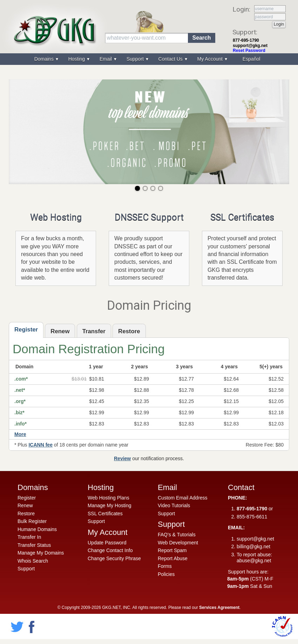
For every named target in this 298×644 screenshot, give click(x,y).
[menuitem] (251, 59)
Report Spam (172, 550)
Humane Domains (37, 529)
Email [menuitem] (106, 59)
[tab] (26, 330)
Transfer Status (34, 545)
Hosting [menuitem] (77, 59)
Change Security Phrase (114, 558)
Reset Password (249, 51)
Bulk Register (32, 521)
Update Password (107, 543)
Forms (165, 566)
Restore (26, 514)
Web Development (178, 543)
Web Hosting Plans (109, 498)
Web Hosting (56, 217)
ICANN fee (40, 445)
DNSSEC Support (149, 217)
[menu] (149, 59)
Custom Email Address (183, 498)
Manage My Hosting (110, 505)
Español (252, 59)
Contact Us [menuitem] (171, 59)
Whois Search (33, 561)
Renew (25, 505)
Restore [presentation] (129, 331)
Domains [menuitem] (45, 59)
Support (26, 569)
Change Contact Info (110, 550)
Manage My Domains (41, 553)
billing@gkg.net (253, 546)
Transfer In (29, 537)
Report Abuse (173, 558)
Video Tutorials (174, 505)
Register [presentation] (26, 330)
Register (27, 498)
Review (122, 458)
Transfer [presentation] (94, 331)
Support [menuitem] (136, 59)
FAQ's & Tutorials (177, 535)
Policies (166, 574)
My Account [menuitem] (211, 59)
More (20, 434)
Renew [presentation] (60, 331)
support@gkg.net (250, 46)
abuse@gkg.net (254, 561)
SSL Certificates (242, 217)
